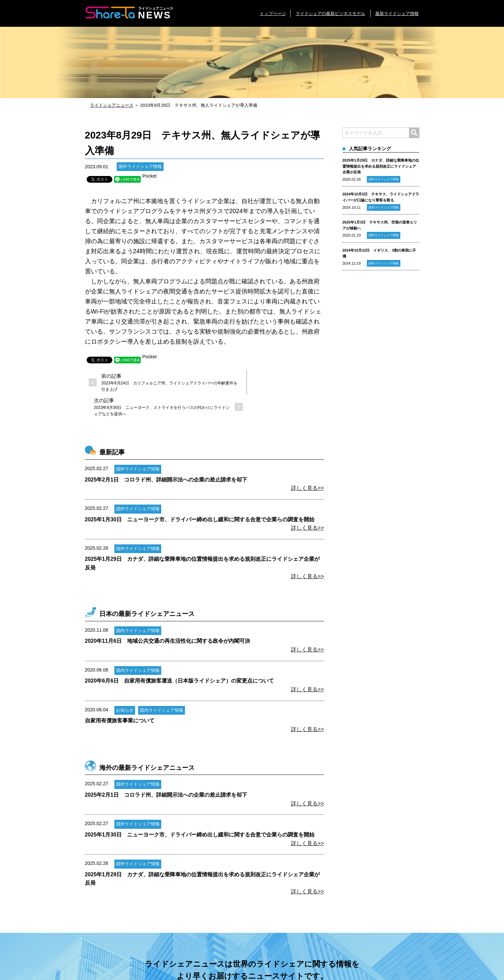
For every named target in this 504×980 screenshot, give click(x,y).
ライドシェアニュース (112, 105)
